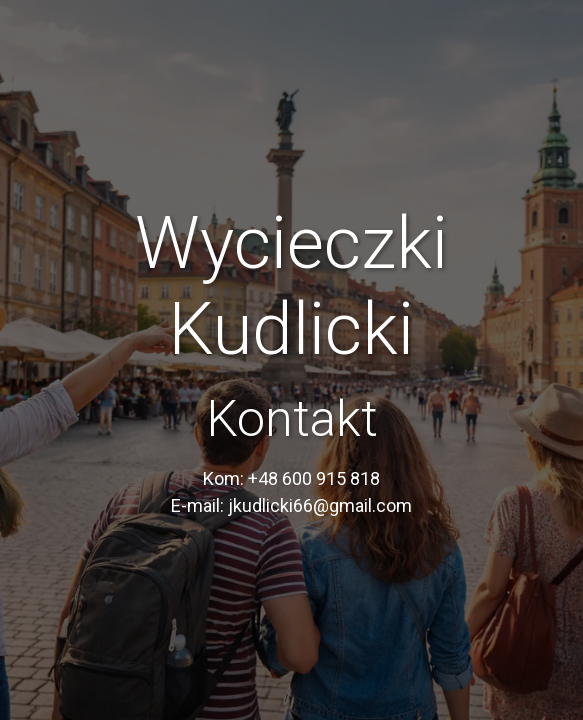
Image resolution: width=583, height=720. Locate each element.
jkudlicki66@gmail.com (320, 505)
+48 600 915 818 (314, 478)
